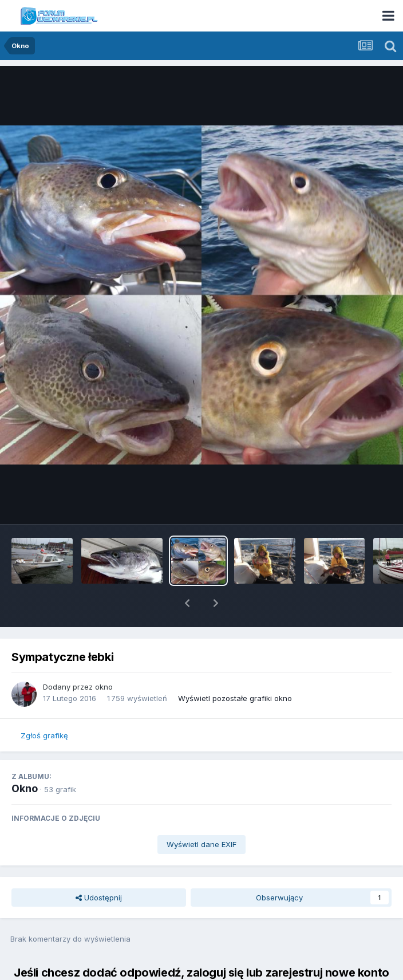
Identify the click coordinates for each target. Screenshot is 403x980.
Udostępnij (99, 868)
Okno (25, 759)
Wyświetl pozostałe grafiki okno (235, 668)
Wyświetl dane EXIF (201, 814)
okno (104, 657)
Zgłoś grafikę (44, 706)
